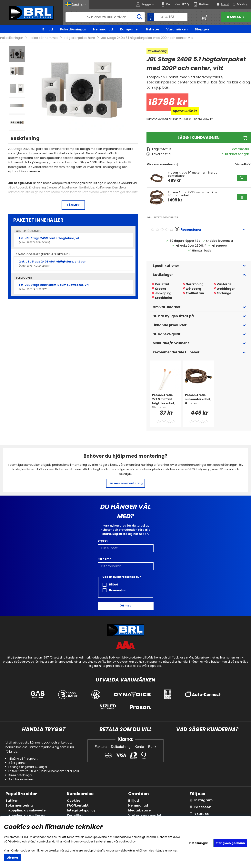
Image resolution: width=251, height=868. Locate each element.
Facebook (203, 807)
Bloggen (202, 29)
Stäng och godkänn (230, 843)
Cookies (74, 801)
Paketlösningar (73, 29)
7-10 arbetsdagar (235, 154)
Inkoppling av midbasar (26, 815)
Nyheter (153, 29)
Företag (243, 4)
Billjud (48, 29)
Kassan (236, 17)
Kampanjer (129, 29)
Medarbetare (139, 811)
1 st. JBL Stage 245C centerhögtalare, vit (73, 240)
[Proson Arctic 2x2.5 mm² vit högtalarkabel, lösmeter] (166, 401)
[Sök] (105, 17)
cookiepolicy (127, 842)
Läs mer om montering (125, 483)
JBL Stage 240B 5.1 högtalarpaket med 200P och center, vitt (147, 38)
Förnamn (105, 559)
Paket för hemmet (44, 38)
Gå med (125, 606)
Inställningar (198, 843)
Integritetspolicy (81, 811)
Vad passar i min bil (145, 815)
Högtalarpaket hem (80, 38)
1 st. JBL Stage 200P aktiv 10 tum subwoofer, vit (73, 287)
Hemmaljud (103, 29)
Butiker (12, 801)
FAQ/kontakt (78, 806)
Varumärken (177, 29)
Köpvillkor (75, 815)
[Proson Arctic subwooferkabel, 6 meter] (199, 401)
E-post (103, 541)
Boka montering (19, 806)
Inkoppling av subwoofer (26, 811)
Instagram (203, 800)
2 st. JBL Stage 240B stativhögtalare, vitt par (73, 264)
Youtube (201, 814)
